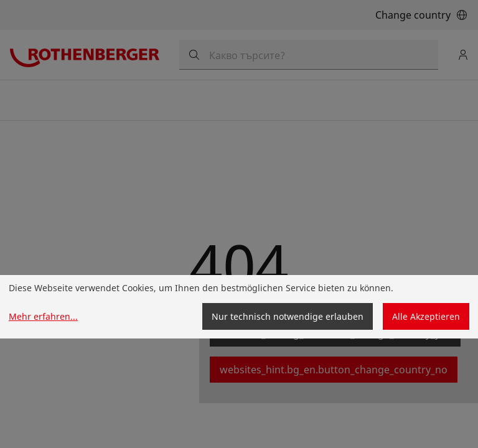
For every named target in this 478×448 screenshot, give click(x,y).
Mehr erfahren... (43, 316)
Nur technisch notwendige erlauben (288, 316)
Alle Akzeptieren (426, 316)
